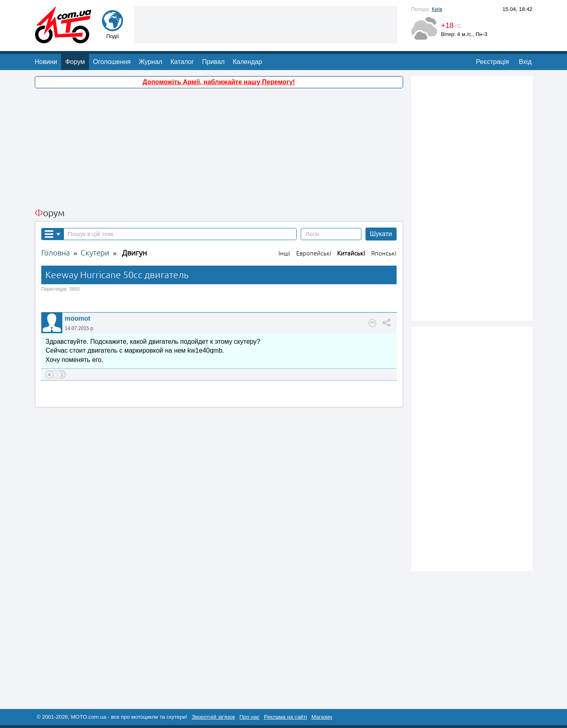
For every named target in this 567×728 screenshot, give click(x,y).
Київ (437, 9)
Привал (213, 62)
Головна (56, 253)
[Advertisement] (265, 24)
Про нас (249, 717)
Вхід (525, 62)
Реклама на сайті (285, 717)
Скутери (95, 253)
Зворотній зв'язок (213, 717)
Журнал (151, 62)
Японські (384, 253)
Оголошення (112, 62)
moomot (78, 318)
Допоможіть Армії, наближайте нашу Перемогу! (219, 82)
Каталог (182, 62)
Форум (75, 62)
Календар (247, 62)
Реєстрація (493, 62)
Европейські (314, 253)
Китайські (351, 253)
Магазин (322, 717)
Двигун (134, 253)
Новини (46, 62)
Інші (284, 253)
